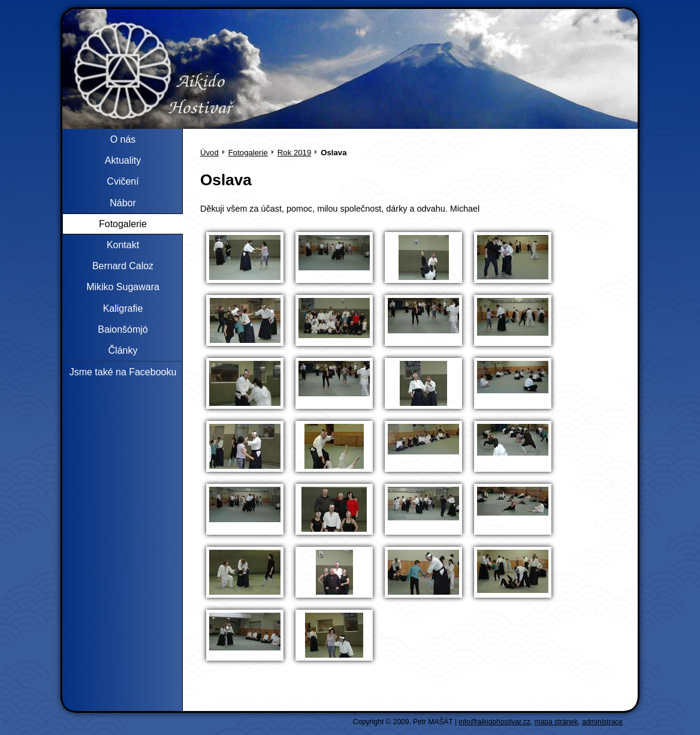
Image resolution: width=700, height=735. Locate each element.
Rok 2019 (294, 153)
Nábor (123, 203)
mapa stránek (556, 722)
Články (123, 350)
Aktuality (123, 160)
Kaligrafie (123, 308)
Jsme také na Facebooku (123, 372)
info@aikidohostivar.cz (494, 722)
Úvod (209, 153)
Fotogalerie (248, 153)
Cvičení (123, 181)
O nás (123, 139)
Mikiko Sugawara (123, 287)
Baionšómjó (123, 329)
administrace (602, 722)
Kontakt (123, 245)
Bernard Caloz (123, 266)
